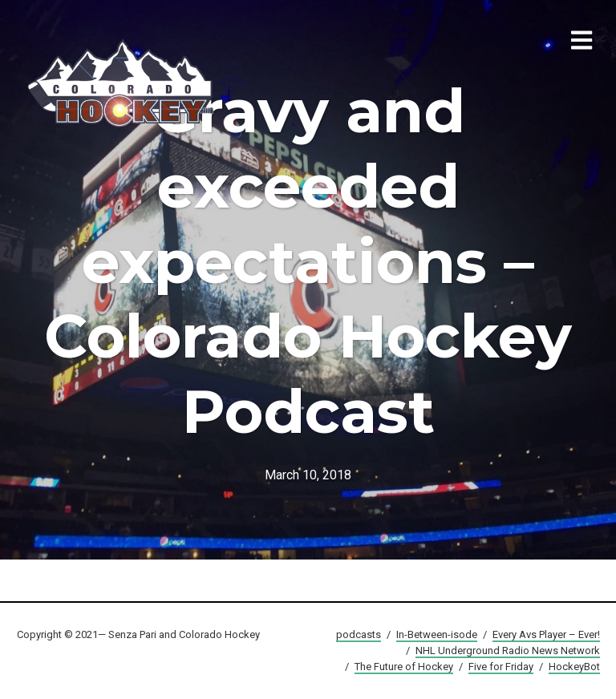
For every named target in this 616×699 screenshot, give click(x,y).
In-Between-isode (437, 634)
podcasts (359, 634)
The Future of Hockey (404, 667)
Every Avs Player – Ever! (546, 634)
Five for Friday (501, 667)
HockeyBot (574, 667)
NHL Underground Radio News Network (508, 651)
